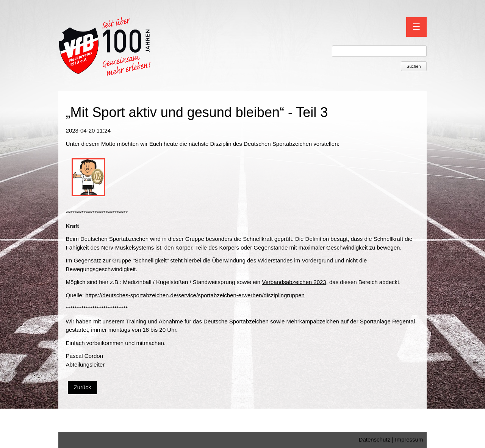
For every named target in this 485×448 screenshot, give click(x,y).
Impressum (409, 439)
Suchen (414, 66)
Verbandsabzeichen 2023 (294, 282)
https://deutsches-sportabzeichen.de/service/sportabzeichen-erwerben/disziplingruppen (195, 295)
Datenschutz (375, 439)
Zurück (83, 387)
